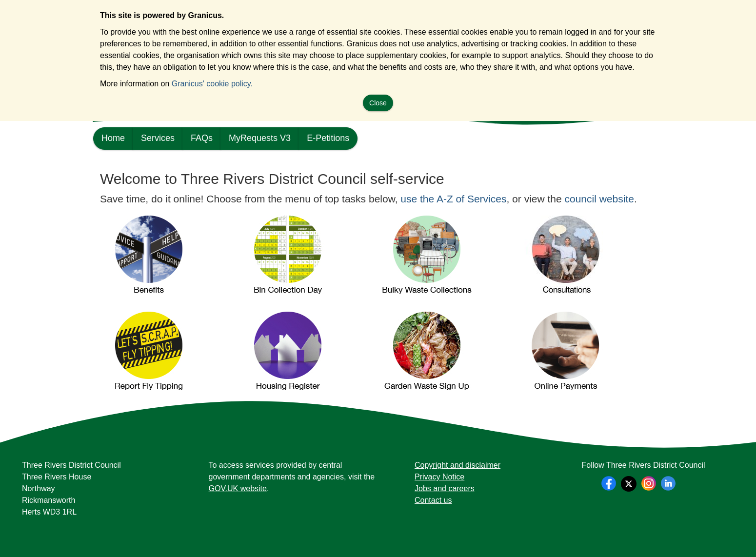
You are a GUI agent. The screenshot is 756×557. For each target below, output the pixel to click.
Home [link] (113, 138)
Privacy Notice (439, 477)
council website (599, 199)
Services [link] (158, 138)
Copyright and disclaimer (458, 465)
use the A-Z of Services (453, 199)
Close (378, 103)
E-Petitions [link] (328, 138)
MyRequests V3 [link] (260, 138)
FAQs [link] (202, 138)
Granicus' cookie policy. (212, 84)
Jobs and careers (445, 488)
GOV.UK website (238, 488)
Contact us (433, 500)
